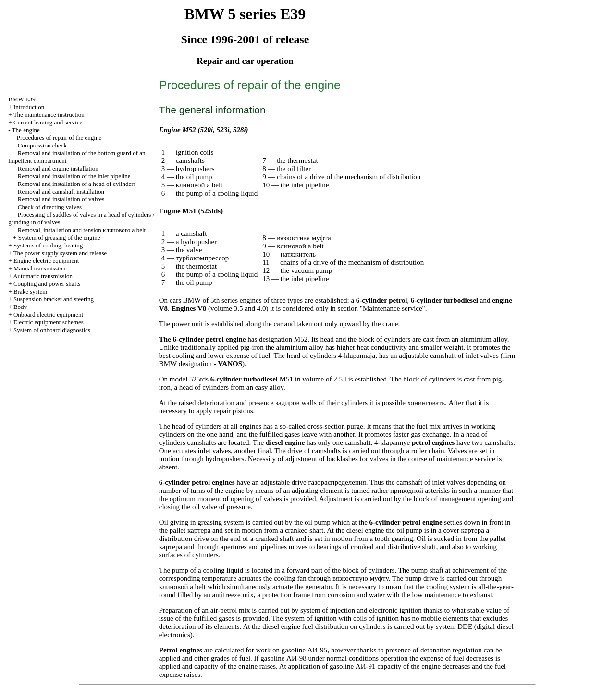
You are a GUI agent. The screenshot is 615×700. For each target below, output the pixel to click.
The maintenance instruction (49, 115)
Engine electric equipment (46, 261)
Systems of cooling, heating (48, 245)
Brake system (30, 291)
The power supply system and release (60, 253)
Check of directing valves (50, 207)
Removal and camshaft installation (61, 191)
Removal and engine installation (58, 168)
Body (20, 307)
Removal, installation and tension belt (82, 230)
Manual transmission (40, 268)
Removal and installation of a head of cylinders (77, 184)
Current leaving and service (48, 122)
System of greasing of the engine (59, 238)
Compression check (42, 145)
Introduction (29, 107)
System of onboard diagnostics (52, 330)
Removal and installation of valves (61, 199)
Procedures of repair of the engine (59, 138)
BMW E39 (22, 99)
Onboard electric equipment (48, 314)
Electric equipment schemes (49, 322)
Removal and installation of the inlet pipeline (74, 176)
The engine (26, 130)
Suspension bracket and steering (54, 299)
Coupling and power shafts (47, 284)
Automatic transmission (43, 276)
